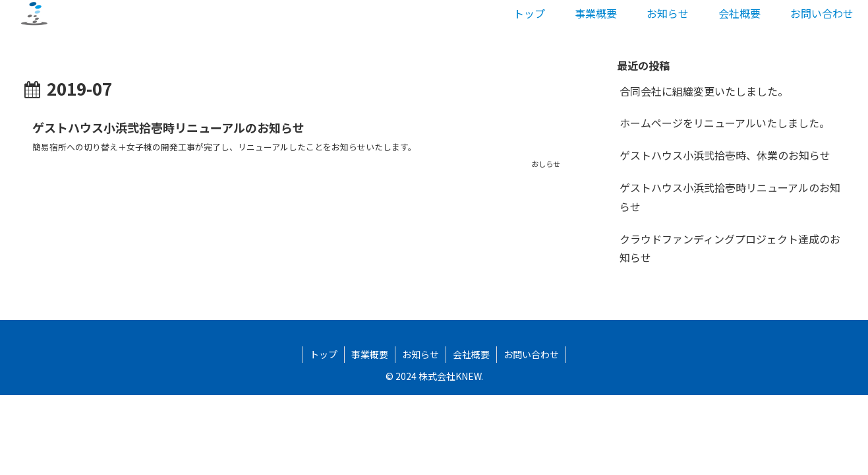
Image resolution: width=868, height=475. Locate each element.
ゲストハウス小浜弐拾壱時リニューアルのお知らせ (730, 197)
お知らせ (420, 354)
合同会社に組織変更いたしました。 (704, 91)
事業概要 (370, 354)
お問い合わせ (531, 354)
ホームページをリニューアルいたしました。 (725, 123)
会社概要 (471, 354)
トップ (324, 354)
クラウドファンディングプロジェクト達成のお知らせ (730, 248)
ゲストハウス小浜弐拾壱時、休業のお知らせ (725, 155)
